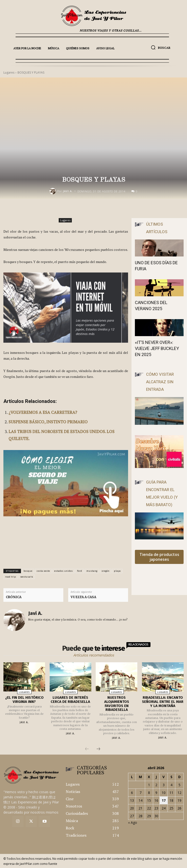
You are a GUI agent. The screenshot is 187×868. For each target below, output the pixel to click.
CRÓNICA (14, 597)
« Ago (133, 822)
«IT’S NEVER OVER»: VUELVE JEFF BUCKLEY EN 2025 (157, 348)
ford (80, 571)
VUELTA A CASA (83, 597)
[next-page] (98, 749)
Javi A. (68, 191)
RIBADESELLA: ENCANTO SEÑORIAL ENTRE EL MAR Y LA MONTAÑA (163, 702)
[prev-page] (87, 749)
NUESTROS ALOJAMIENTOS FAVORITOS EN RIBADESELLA (117, 704)
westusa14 (27, 577)
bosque (28, 571)
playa (117, 571)
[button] (161, 47)
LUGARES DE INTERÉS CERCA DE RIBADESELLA (70, 700)
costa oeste (43, 571)
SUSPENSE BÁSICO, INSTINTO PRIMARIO (48, 422)
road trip (11, 577)
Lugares (65, 220)
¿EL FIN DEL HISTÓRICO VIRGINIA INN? (24, 700)
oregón (106, 571)
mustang (92, 571)
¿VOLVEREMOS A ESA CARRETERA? (43, 412)
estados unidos (64, 571)
